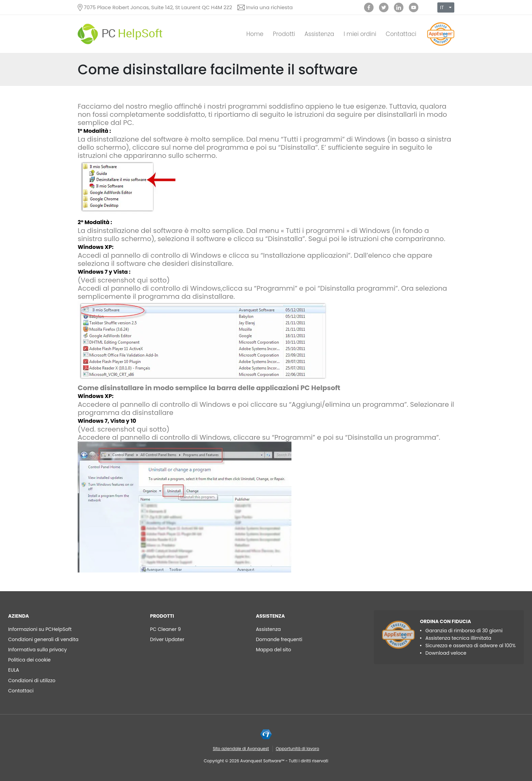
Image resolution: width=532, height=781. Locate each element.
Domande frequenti (279, 639)
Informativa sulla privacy (37, 650)
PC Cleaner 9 (165, 629)
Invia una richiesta (269, 7)
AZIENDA (18, 616)
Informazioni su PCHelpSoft (40, 629)
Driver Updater (167, 639)
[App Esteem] (441, 46)
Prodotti (284, 34)
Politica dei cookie (29, 660)
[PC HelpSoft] (120, 34)
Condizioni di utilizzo (32, 680)
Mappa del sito (273, 650)
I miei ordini (360, 34)
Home (255, 34)
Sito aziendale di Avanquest (241, 749)
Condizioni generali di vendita (43, 639)
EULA (14, 670)
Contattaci (401, 34)
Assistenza (319, 34)
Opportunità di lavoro (298, 749)
